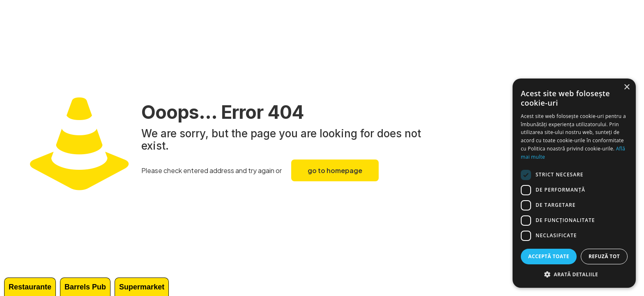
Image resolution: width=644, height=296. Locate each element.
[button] (574, 275)
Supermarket (142, 287)
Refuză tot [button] (604, 256)
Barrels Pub (85, 287)
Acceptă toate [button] (549, 256)
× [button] (627, 87)
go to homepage (335, 170)
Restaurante (30, 287)
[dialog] (574, 183)
